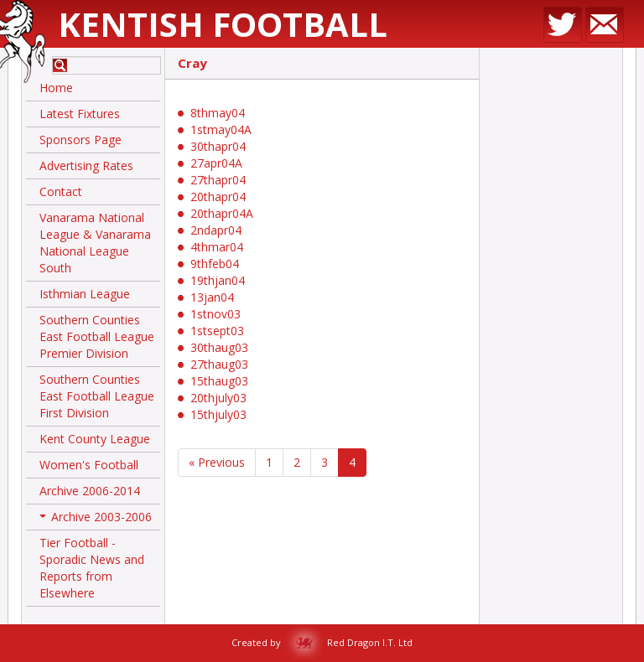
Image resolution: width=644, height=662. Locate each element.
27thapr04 (218, 180)
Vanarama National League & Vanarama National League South (95, 243)
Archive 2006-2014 (90, 491)
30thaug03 (219, 347)
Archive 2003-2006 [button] (96, 520)
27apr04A (216, 163)
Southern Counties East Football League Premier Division (97, 336)
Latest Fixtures (80, 114)
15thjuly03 (218, 414)
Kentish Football (223, 24)
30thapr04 (218, 146)
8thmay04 (218, 113)
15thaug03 (219, 381)
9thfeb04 (215, 264)
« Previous (217, 462)
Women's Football (89, 465)
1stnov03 (216, 314)
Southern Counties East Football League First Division (97, 396)
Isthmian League (85, 294)
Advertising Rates (86, 165)
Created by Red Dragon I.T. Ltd (322, 642)
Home (56, 88)
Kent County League (95, 439)
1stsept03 (217, 331)
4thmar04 (217, 247)
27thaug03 (219, 364)
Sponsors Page (80, 140)
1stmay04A (221, 129)
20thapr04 (218, 197)
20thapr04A (222, 213)
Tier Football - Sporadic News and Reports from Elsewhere (92, 568)
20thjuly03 (218, 398)
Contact (61, 191)
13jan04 (212, 297)
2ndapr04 (216, 230)
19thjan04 (218, 280)
